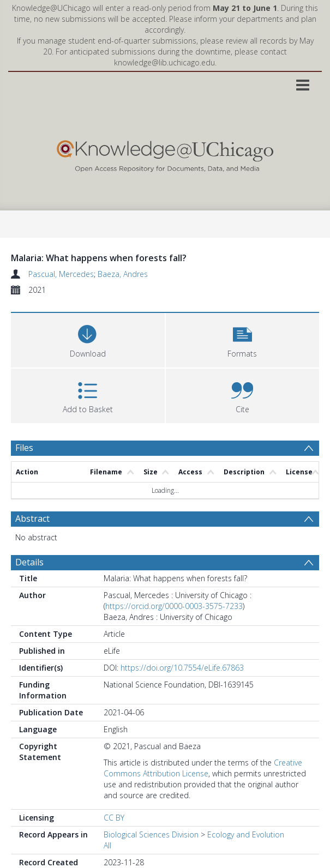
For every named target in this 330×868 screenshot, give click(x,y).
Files (24, 448)
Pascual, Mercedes (61, 274)
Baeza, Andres (123, 274)
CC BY (114, 818)
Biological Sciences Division (151, 834)
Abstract (32, 519)
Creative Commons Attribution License (203, 768)
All (107, 845)
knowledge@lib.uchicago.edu (164, 62)
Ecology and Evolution (246, 834)
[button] (243, 339)
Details (29, 562)
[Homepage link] (165, 153)
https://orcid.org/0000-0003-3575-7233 (174, 606)
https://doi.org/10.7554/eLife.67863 (182, 668)
